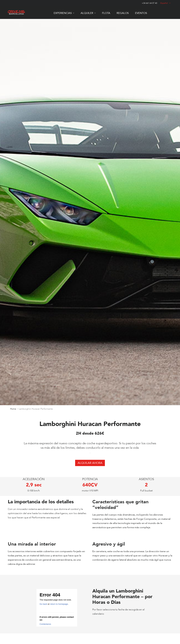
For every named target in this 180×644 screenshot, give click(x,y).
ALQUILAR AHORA (90, 463)
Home (13, 409)
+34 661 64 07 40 (149, 3)
